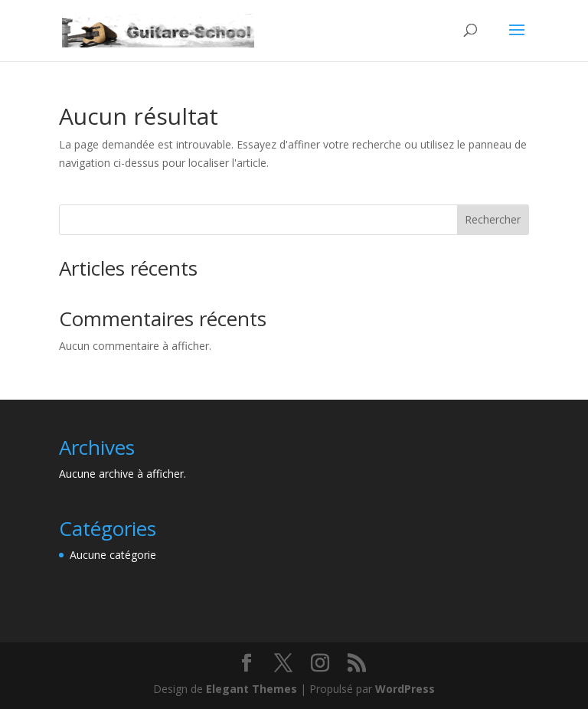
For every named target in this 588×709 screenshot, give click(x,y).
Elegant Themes (252, 689)
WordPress (405, 689)
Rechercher (493, 219)
